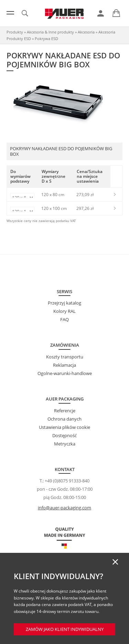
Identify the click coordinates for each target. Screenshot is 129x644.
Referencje (65, 411)
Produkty (15, 32)
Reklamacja (64, 365)
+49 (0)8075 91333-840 (67, 481)
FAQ (64, 319)
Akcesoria (86, 32)
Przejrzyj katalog (64, 303)
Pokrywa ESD (46, 39)
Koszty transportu (65, 357)
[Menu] (10, 13)
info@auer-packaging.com (64, 508)
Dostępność (64, 435)
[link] (101, 13)
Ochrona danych (64, 419)
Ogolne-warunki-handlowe (65, 373)
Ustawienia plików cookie (64, 427)
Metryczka (65, 444)
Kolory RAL (64, 311)
